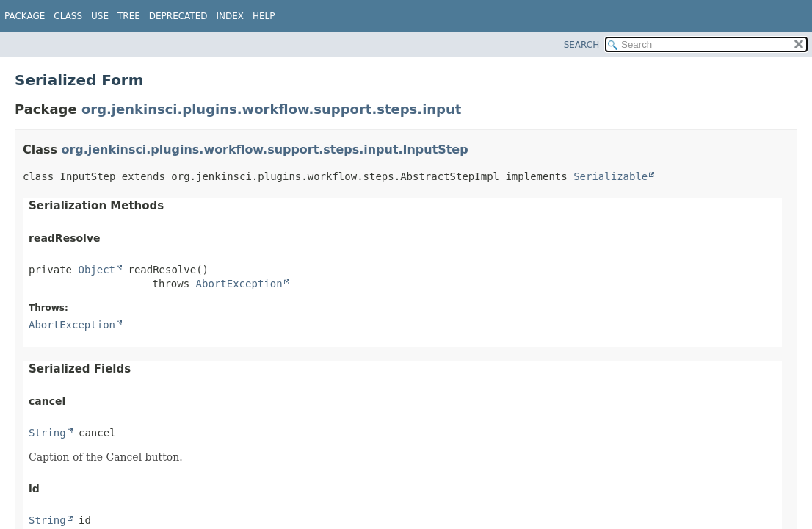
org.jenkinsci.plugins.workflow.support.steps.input (271, 109)
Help (264, 16)
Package (25, 16)
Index (230, 16)
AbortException (239, 284)
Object (97, 270)
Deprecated (178, 16)
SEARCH (582, 45)
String (47, 433)
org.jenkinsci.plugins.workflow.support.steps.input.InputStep (265, 150)
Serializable (610, 176)
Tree (129, 16)
